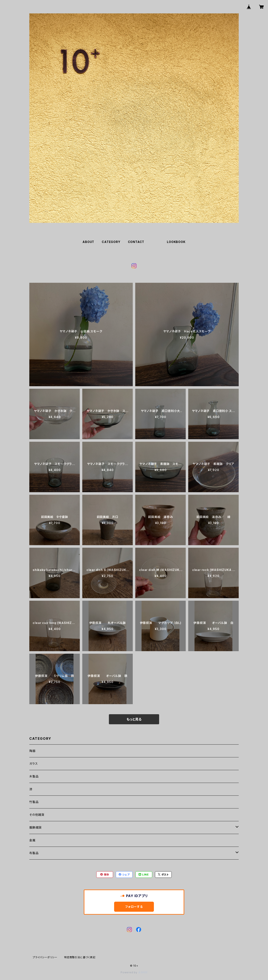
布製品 (34, 853)
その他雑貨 (37, 815)
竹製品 (34, 802)
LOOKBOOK (176, 242)
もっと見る (134, 719)
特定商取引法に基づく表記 (80, 957)
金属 (32, 840)
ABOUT (88, 242)
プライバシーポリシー (45, 957)
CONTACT (136, 242)
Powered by (134, 972)
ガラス (33, 764)
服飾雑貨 (35, 827)
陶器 (32, 751)
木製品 (34, 776)
